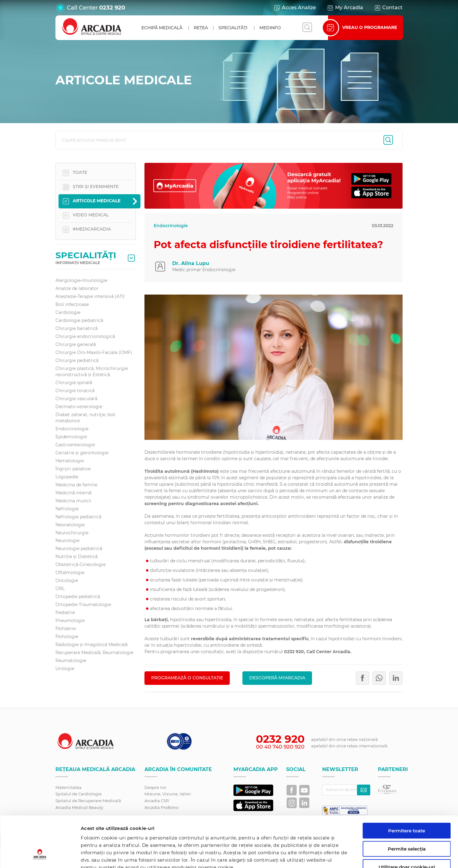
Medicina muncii (73, 501)
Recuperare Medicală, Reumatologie (94, 653)
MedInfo (270, 28)
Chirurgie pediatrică (77, 360)
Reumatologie (71, 661)
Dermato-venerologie (79, 407)
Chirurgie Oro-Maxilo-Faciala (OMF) (94, 352)
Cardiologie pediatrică (79, 320)
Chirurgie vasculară (76, 399)
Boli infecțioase (72, 304)
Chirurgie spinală (74, 383)
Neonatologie (70, 525)
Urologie (65, 669)
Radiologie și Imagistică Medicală (91, 645)
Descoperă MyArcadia (277, 678)
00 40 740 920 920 (280, 747)
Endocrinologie (72, 429)
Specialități (233, 28)
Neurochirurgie (72, 533)
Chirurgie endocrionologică (85, 336)
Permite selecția (407, 805)
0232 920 (112, 8)
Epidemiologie (71, 437)
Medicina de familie (76, 485)
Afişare (318, 856)
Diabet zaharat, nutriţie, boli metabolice (85, 418)
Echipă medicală (162, 28)
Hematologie (70, 461)
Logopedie (67, 477)
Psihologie (67, 637)
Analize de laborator (77, 288)
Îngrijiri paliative (73, 469)
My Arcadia (345, 8)
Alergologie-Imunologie (81, 280)
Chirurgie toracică (75, 391)
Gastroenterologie (75, 445)
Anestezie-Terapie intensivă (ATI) (90, 296)
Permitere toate (407, 787)
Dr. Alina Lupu (191, 263)
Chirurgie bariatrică (77, 328)
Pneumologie (70, 621)
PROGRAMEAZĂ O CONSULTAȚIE (187, 678)
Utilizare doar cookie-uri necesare (407, 826)
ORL (60, 589)
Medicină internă (73, 493)
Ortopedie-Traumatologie (83, 605)
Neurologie (67, 540)
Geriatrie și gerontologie (82, 453)
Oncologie (67, 581)
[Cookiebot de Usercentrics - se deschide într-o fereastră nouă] (40, 856)
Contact (388, 8)
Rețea (201, 28)
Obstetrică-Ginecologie (81, 565)
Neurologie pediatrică (79, 549)
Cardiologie (68, 312)
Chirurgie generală (76, 344)
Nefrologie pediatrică (78, 517)
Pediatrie (65, 613)
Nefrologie (67, 509)
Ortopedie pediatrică (78, 597)
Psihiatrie (66, 629)
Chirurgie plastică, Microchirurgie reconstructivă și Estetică (92, 372)
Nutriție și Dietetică (77, 557)
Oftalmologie (70, 573)
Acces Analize (295, 8)
